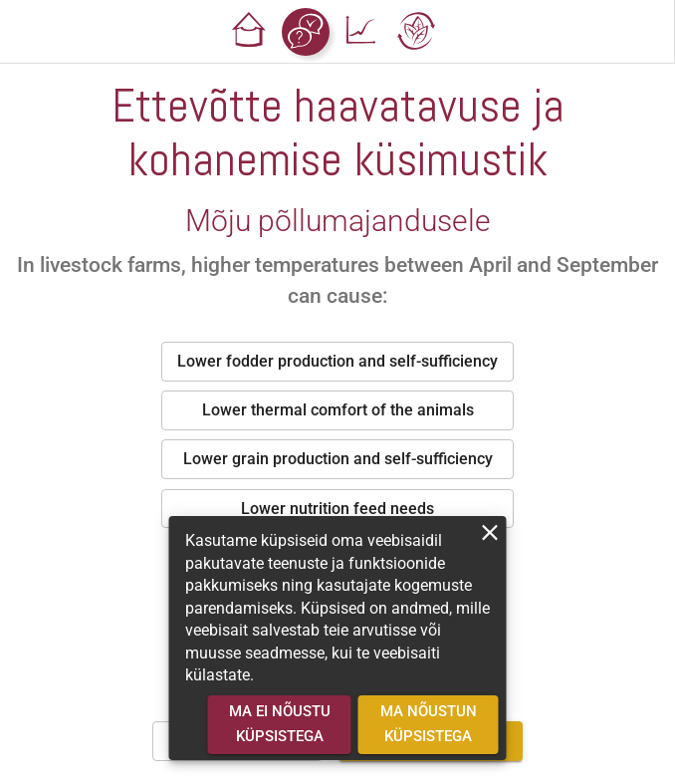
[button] (250, 32)
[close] (490, 532)
